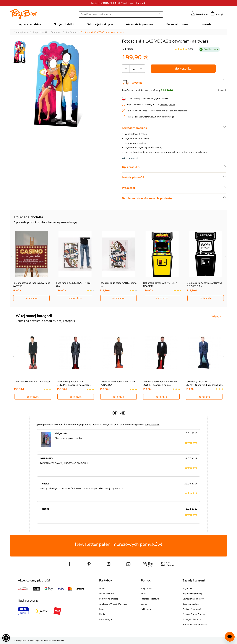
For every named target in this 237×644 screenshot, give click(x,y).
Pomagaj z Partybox (192, 619)
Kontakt (145, 594)
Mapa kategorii (106, 619)
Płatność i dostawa (150, 599)
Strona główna (21, 32)
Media (102, 614)
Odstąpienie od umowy (193, 599)
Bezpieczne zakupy (191, 604)
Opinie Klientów (107, 594)
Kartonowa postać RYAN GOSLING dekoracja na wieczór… (74, 383)
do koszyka (183, 69)
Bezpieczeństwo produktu (195, 625)
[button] (6, 638)
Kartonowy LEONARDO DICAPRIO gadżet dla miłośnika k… (204, 383)
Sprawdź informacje (178, 111)
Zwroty (144, 604)
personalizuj (32, 298)
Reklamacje (146, 609)
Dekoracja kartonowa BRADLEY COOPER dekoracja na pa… (160, 383)
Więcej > (216, 316)
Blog (101, 609)
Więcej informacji (130, 158)
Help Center (147, 589)
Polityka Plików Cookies (194, 614)
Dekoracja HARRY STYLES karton (32, 382)
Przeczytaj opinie (167, 105)
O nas (102, 589)
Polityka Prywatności (192, 609)
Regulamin (187, 589)
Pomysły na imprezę (109, 599)
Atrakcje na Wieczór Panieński (113, 604)
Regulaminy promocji (192, 594)
